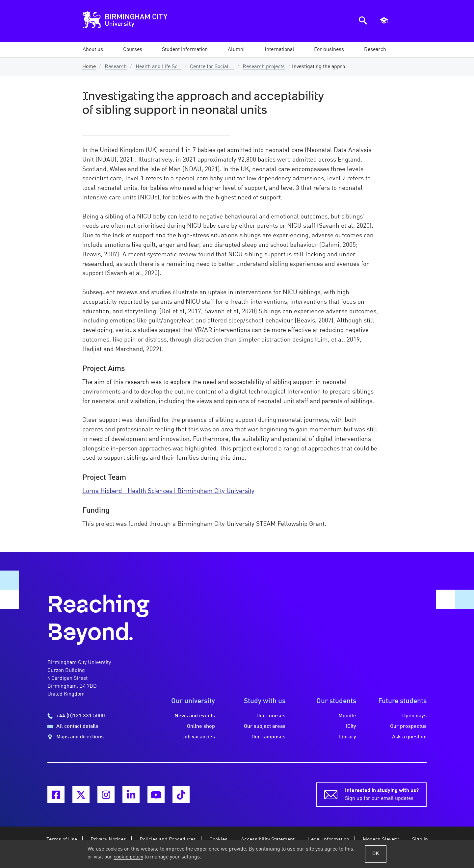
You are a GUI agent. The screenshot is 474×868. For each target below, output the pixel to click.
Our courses (271, 716)
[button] (93, 50)
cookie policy (128, 857)
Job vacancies (198, 737)
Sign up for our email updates (382, 794)
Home (89, 67)
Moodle (347, 716)
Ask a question (409, 737)
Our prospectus (408, 727)
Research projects (264, 67)
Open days (414, 716)
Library (348, 737)
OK (376, 854)
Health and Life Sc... (158, 67)
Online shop (201, 727)
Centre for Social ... (212, 67)
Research (116, 67)
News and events (195, 716)
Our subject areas (265, 727)
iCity (351, 727)
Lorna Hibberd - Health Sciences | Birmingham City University (168, 491)
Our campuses (268, 737)
